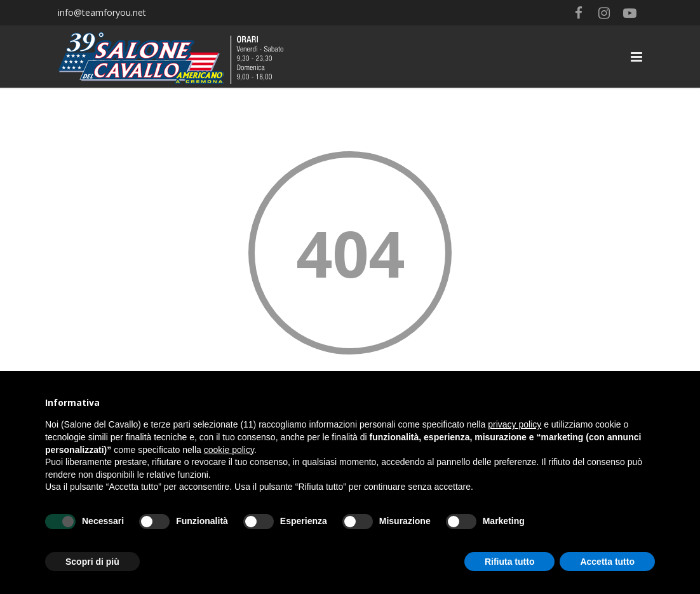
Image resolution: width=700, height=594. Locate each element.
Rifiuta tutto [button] (510, 562)
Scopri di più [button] (92, 562)
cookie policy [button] (229, 450)
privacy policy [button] (515, 424)
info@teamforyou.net (102, 12)
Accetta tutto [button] (607, 562)
